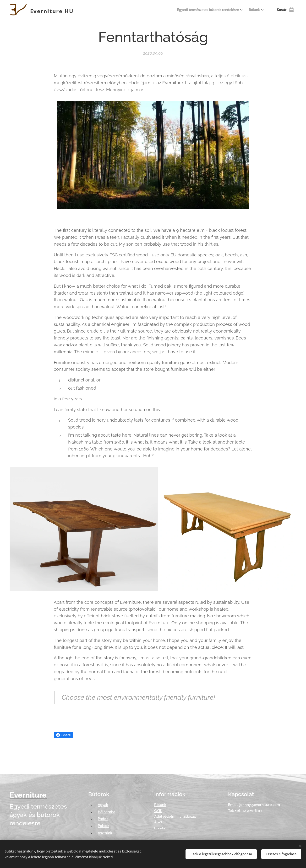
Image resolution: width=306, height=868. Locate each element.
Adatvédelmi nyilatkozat (175, 816)
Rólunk (160, 805)
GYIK (158, 811)
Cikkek (160, 828)
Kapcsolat (241, 794)
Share (63, 735)
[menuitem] (206, 10)
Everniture (28, 795)
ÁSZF (159, 822)
